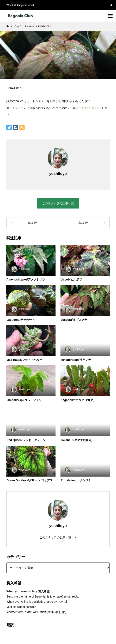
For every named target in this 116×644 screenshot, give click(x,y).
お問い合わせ (90, 108)
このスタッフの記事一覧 (58, 203)
